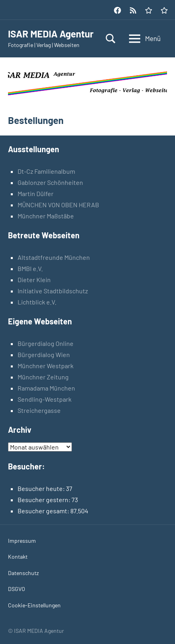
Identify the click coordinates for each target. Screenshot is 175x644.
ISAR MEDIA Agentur (51, 34)
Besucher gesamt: (44, 511)
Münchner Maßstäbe (46, 216)
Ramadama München (46, 388)
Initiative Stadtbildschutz (53, 291)
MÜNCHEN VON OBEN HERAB (58, 205)
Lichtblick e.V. (37, 302)
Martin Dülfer (36, 193)
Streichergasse (39, 410)
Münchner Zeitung (43, 377)
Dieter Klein (34, 280)
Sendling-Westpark (45, 399)
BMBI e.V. (30, 268)
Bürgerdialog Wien (44, 354)
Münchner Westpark (46, 366)
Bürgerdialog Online (46, 343)
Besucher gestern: (45, 500)
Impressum (22, 541)
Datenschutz (23, 573)
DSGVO (17, 589)
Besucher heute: (42, 488)
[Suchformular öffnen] (111, 38)
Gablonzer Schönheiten (50, 182)
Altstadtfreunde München (54, 257)
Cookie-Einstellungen (34, 605)
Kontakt (18, 557)
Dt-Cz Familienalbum (46, 171)
